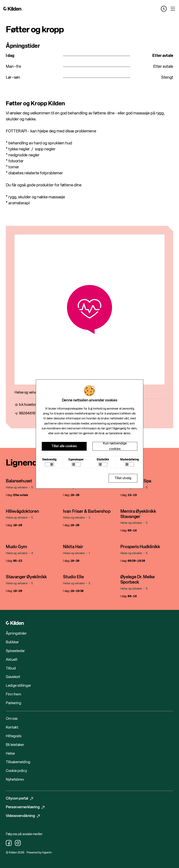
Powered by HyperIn (39, 853)
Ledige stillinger (18, 686)
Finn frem (13, 694)
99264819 (27, 413)
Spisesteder (15, 651)
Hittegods (14, 736)
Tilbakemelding (18, 762)
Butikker (12, 642)
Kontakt (12, 728)
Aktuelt (12, 660)
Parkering (14, 703)
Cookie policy (16, 771)
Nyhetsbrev (15, 780)
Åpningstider (16, 634)
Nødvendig (49, 460)
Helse (10, 754)
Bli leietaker (15, 745)
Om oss (12, 719)
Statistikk (103, 460)
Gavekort (13, 677)
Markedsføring (129, 460)
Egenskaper (76, 460)
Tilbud (11, 668)
